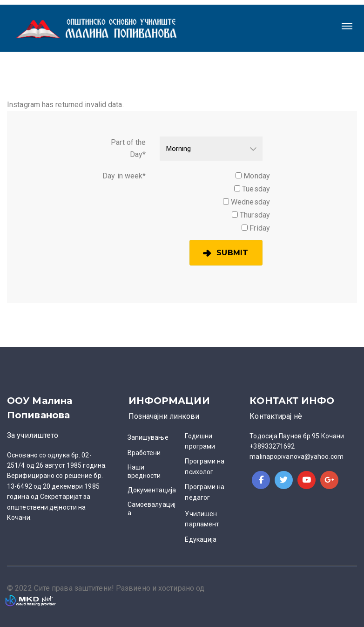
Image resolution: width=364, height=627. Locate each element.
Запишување (148, 437)
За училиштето (33, 435)
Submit (232, 253)
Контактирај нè (276, 416)
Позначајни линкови (164, 416)
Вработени (144, 453)
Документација (152, 490)
